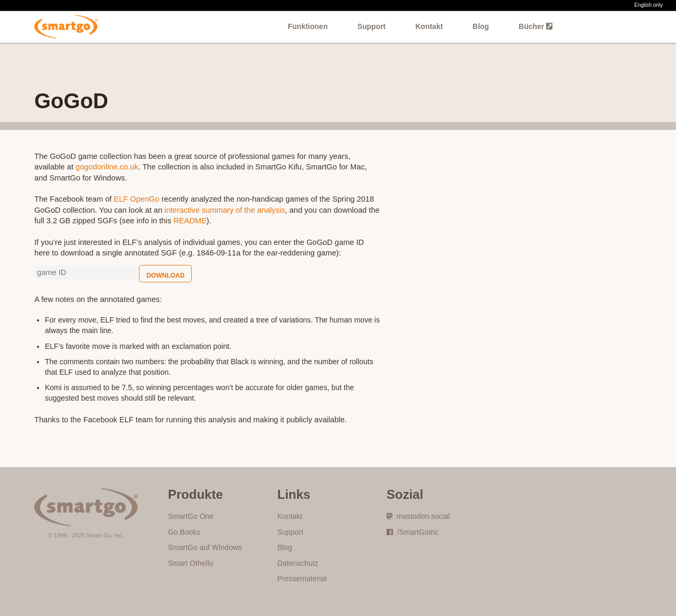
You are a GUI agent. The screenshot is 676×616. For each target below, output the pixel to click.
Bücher (536, 26)
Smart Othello (191, 563)
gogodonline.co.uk (107, 167)
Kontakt (429, 26)
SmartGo (66, 27)
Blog (481, 26)
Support (372, 26)
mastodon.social (418, 516)
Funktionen (308, 26)
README (190, 221)
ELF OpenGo (136, 199)
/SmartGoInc (412, 532)
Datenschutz (298, 563)
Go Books (184, 532)
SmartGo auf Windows (205, 547)
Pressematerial (302, 579)
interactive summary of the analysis (224, 210)
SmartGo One (191, 516)
